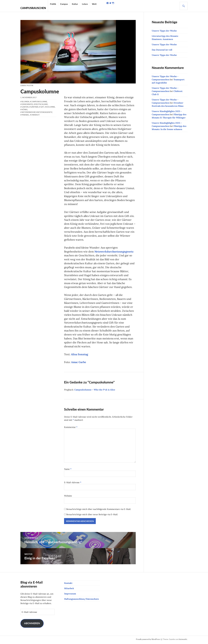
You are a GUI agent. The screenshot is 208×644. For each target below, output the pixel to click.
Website (68, 497)
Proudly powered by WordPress (148, 640)
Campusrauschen (33, 8)
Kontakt (68, 584)
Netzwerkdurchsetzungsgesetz (114, 252)
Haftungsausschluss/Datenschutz (82, 600)
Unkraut (35, 115)
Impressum (70, 595)
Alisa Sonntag (80, 355)
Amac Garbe (79, 363)
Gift (42, 107)
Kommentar (71, 428)
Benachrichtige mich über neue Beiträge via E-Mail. (92, 515)
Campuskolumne (39, 102)
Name (68, 470)
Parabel (25, 115)
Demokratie (27, 104)
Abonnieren (32, 624)
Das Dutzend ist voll (162, 50)
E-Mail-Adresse (73, 483)
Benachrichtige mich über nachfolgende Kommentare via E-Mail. (99, 510)
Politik (53, 4)
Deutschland (41, 104)
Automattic (183, 640)
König (25, 110)
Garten (25, 107)
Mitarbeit (69, 589)
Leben (85, 4)
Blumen (25, 102)
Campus (64, 4)
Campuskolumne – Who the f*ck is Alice (95, 391)
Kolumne (51, 107)
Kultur (75, 4)
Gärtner (34, 107)
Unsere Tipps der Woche (164, 31)
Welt (94, 4)
